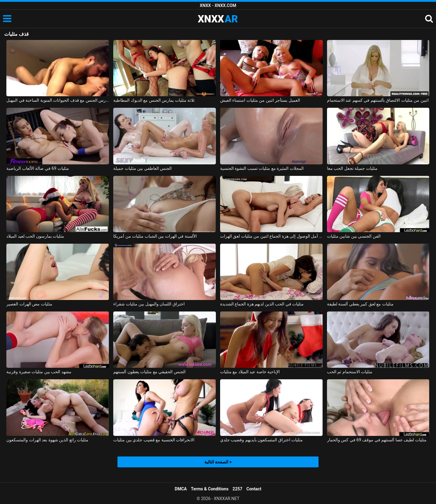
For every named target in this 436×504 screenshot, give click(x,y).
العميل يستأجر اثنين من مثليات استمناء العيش (260, 100)
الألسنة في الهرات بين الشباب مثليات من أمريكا (155, 236)
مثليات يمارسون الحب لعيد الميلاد (35, 236)
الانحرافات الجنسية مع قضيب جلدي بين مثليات (154, 440)
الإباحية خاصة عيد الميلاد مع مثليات (250, 372)
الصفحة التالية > (218, 462)
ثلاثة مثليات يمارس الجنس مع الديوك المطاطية (154, 100)
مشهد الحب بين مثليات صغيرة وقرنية (39, 372)
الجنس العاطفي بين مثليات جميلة (142, 168)
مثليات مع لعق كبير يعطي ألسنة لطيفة (360, 304)
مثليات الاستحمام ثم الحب (350, 372)
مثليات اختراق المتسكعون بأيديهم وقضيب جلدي (261, 440)
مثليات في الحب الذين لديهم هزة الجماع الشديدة (262, 304)
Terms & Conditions (210, 489)
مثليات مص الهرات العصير (29, 304)
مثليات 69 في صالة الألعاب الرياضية (38, 168)
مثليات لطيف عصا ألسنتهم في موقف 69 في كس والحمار (377, 440)
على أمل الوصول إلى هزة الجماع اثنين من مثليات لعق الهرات (271, 236)
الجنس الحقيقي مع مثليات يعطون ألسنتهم (149, 372)
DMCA (181, 489)
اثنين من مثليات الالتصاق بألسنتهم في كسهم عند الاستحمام (378, 100)
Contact (254, 489)
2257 (237, 489)
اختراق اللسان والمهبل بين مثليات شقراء (149, 304)
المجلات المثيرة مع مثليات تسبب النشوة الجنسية (262, 168)
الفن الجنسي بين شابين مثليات (354, 236)
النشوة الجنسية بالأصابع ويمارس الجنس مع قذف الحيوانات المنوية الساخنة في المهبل (58, 100)
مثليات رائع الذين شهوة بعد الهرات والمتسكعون (47, 440)
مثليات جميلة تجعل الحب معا (352, 168)
